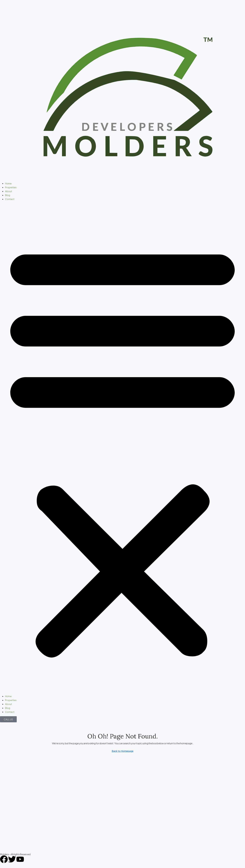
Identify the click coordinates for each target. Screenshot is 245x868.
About (8, 191)
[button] (122, 449)
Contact (10, 199)
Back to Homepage (123, 751)
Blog (8, 195)
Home (8, 183)
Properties (11, 187)
